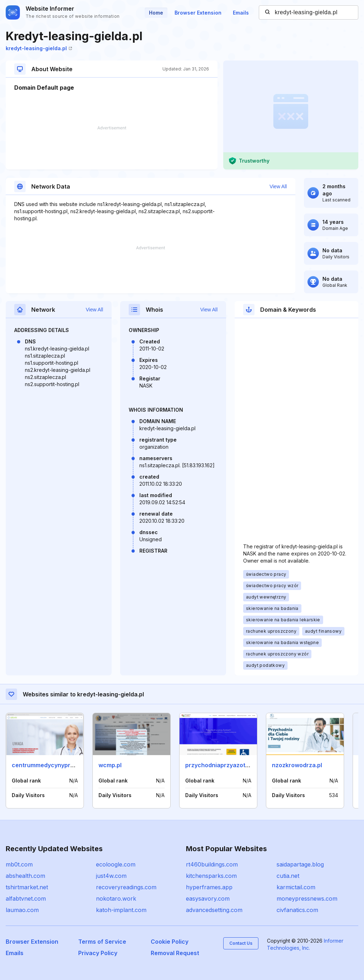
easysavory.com (208, 899)
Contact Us (241, 943)
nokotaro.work (116, 899)
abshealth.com (25, 876)
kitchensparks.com (211, 876)
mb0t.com (19, 864)
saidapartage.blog (300, 864)
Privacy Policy (98, 953)
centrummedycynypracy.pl (49, 765)
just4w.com (111, 876)
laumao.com (22, 910)
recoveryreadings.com (126, 887)
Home (156, 13)
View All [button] (278, 186)
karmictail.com (296, 887)
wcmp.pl (110, 765)
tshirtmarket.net (27, 887)
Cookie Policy (170, 942)
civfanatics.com (297, 910)
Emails (241, 13)
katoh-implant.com (121, 910)
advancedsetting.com (214, 910)
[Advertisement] (112, 148)
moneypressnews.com (307, 899)
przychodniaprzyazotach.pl (224, 765)
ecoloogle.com (116, 864)
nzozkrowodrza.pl (297, 765)
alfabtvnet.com (26, 899)
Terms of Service (102, 942)
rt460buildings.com (212, 864)
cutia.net (288, 876)
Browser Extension (198, 13)
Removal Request (175, 953)
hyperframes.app (209, 887)
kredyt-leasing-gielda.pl (39, 48)
